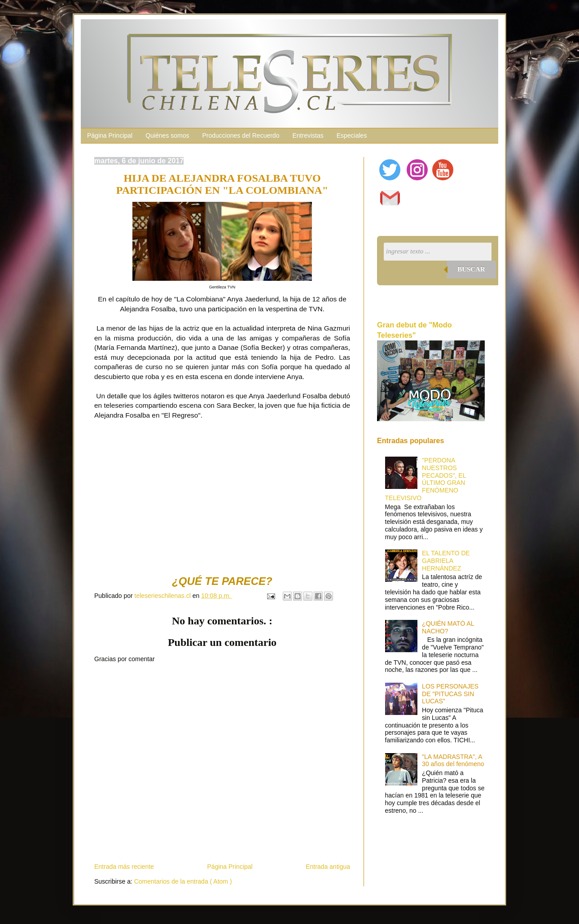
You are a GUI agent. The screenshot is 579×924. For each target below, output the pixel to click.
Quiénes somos (167, 135)
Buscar (471, 269)
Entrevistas (308, 135)
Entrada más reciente (124, 867)
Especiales (352, 135)
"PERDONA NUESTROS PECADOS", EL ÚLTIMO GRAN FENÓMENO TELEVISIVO (425, 479)
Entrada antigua (328, 867)
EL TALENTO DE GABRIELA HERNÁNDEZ (446, 561)
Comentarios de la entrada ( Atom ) (183, 881)
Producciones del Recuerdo (241, 135)
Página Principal (110, 135)
